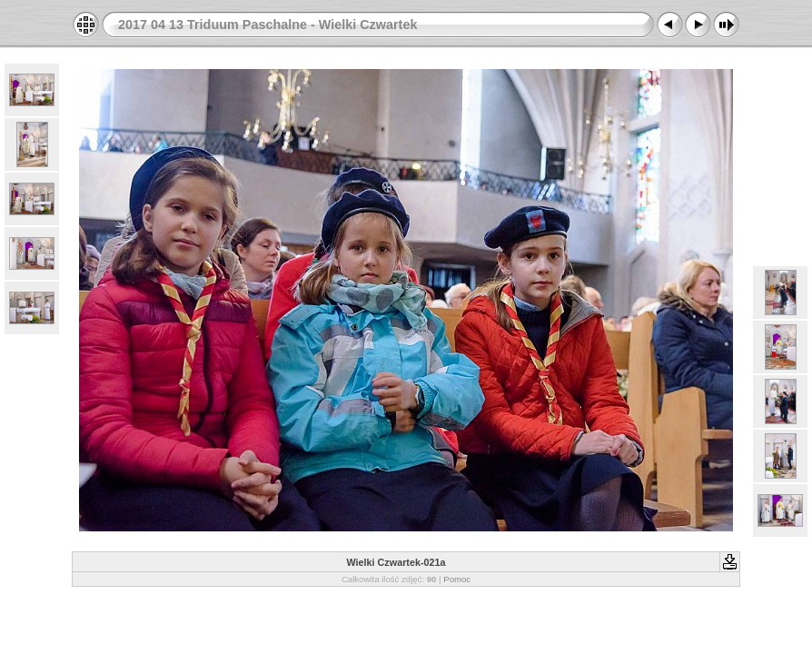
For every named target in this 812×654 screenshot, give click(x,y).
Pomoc (457, 579)
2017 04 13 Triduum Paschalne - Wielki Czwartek (267, 25)
